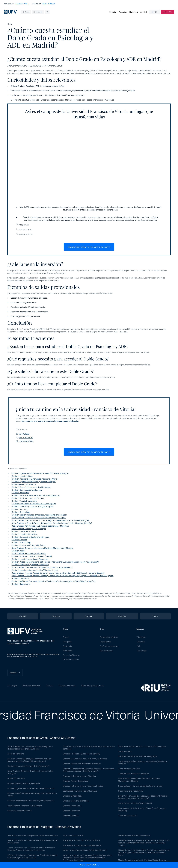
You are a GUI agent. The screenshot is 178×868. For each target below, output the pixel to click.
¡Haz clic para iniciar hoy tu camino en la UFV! (89, 247)
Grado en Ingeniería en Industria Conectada (30, 559)
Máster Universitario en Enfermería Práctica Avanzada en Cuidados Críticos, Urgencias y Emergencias (32, 849)
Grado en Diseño (18, 551)
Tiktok (155, 616)
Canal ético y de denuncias (93, 686)
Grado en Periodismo (20, 493)
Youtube (89, 616)
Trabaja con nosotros (109, 637)
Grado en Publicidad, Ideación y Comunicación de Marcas (36, 495)
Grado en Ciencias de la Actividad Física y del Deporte (34, 504)
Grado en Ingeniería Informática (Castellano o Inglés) (34, 482)
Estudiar (113, 12)
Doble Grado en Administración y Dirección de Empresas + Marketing (40, 526)
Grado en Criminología (21, 512)
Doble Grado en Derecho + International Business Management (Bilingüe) (42, 548)
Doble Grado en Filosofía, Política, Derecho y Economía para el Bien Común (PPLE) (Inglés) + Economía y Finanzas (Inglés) (63, 576)
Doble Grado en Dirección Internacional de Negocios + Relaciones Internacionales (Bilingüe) (50, 520)
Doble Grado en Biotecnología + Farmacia (29, 554)
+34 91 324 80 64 (21, 4)
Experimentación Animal (73, 835)
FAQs (139, 646)
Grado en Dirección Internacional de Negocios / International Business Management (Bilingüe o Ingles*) (55, 562)
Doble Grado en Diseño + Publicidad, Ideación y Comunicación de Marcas (42, 567)
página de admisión (127, 365)
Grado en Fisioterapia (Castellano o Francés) (30, 565)
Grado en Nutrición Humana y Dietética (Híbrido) (32, 556)
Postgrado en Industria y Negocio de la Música (82, 845)
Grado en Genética (19, 540)
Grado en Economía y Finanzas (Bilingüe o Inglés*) (33, 507)
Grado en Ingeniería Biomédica (24, 534)
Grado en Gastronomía (21, 584)
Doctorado (67, 646)
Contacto (141, 642)
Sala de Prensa (106, 651)
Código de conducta (67, 686)
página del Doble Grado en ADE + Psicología (110, 332)
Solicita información (89, 865)
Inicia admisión (168, 12)
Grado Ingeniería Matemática (24, 484)
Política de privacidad (31, 686)
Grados (66, 637)
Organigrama (105, 642)
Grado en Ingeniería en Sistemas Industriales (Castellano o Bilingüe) (40, 473)
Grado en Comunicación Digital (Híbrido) (29, 545)
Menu (26, 12)
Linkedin (23, 616)
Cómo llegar (142, 651)
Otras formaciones (71, 660)
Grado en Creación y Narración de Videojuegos (31, 487)
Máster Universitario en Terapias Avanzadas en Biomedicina (33, 835)
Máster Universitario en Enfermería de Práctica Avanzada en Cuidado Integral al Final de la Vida (33, 856)
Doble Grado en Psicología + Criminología (29, 529)
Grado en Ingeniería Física (22, 476)
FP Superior (68, 651)
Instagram (122, 616)
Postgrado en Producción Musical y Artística (81, 840)
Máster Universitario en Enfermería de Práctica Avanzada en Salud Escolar (33, 842)
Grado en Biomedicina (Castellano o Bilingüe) (31, 537)
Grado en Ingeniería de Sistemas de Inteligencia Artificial (35, 479)
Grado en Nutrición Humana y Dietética (28, 498)
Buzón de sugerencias (109, 646)
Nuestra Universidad (138, 12)
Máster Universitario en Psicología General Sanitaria (85, 850)
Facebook (56, 616)
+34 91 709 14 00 (49, 4)
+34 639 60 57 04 (24, 234)
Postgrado (67, 642)
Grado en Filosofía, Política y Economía (24, 783)
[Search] (47, 12)
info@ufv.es (22, 225)
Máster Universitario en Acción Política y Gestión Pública (142, 860)
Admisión (123, 12)
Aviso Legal (12, 686)
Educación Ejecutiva (71, 655)
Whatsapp (141, 637)
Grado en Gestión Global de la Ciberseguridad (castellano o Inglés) (39, 515)
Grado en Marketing (20, 509)
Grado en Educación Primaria (24, 531)
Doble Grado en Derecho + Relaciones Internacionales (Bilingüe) (39, 518)
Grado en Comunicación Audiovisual (27, 490)
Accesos (38, 12)
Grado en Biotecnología (21, 542)
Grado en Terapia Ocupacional (24, 501)
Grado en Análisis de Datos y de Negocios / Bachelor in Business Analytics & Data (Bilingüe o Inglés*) (54, 581)
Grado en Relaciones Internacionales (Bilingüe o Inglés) (35, 570)
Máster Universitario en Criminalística (134, 835)
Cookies (50, 686)
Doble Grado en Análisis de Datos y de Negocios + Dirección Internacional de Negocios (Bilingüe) (52, 523)
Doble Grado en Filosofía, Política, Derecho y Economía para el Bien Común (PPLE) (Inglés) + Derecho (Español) (58, 573)
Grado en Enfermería (20, 578)
